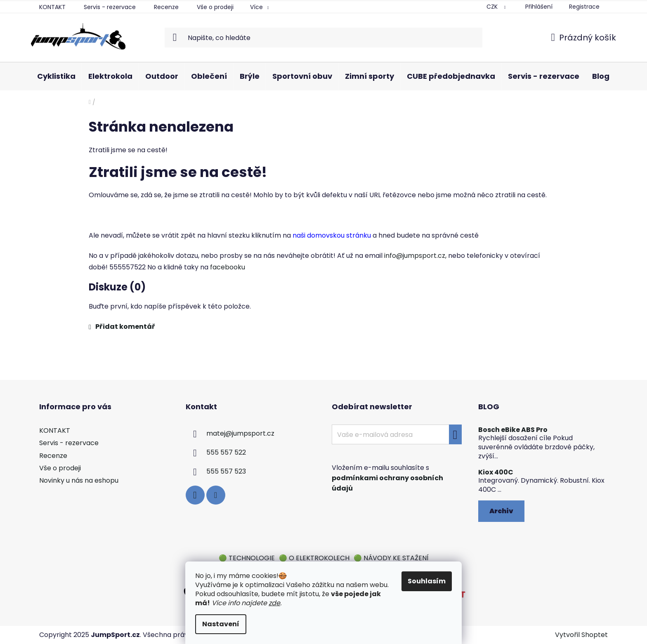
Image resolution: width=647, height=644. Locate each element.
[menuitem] (56, 76)
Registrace (584, 7)
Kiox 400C (496, 472)
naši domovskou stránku (332, 235)
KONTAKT (52, 7)
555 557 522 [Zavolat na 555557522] (226, 453)
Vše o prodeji (215, 7)
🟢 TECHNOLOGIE (247, 558)
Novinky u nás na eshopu (79, 480)
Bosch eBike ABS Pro (513, 430)
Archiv (501, 511)
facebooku (228, 267)
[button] (323, 327)
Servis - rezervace (110, 7)
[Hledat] (324, 38)
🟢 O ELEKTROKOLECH (314, 558)
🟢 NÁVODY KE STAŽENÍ (391, 558)
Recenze (166, 7)
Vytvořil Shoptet (581, 635)
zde (274, 603)
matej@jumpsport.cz (240, 434)
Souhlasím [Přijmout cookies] (427, 581)
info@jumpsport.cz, (415, 256)
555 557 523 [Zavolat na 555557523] (226, 472)
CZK (493, 7)
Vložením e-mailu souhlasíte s (387, 478)
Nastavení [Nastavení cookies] (221, 624)
